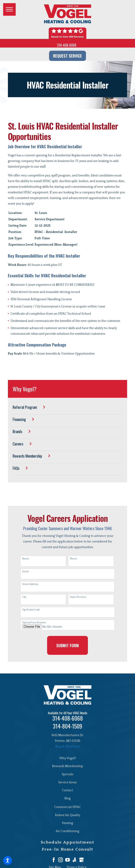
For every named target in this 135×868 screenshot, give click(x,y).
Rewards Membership (68, 766)
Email (25, 572)
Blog (67, 798)
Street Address (30, 584)
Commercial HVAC (68, 807)
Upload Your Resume (34, 623)
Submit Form (68, 645)
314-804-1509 (67, 726)
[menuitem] (67, 410)
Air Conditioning (67, 831)
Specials (67, 774)
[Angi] (74, 860)
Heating (67, 823)
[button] (8, 860)
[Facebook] (54, 860)
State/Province (78, 597)
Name (26, 559)
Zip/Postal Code (31, 610)
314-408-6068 (67, 45)
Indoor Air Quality (67, 815)
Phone (74, 559)
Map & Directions (67, 747)
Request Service (67, 56)
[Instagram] (61, 860)
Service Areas (67, 782)
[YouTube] (68, 860)
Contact (67, 790)
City (24, 597)
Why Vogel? (68, 758)
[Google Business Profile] (81, 860)
